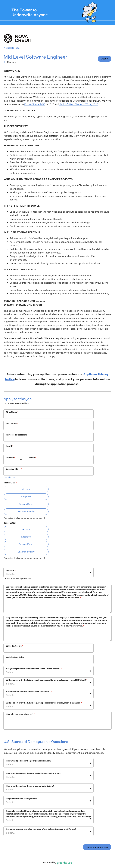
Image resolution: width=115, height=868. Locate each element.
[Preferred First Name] (49, 439)
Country (10, 458)
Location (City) (14, 469)
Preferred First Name (17, 435)
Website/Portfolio (15, 657)
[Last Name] (49, 427)
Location (11, 570)
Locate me (10, 477)
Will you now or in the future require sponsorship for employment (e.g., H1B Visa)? (47, 680)
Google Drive (26, 504)
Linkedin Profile (15, 646)
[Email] (49, 450)
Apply (105, 59)
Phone (32, 458)
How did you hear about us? (21, 714)
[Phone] (60, 462)
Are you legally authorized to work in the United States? (34, 669)
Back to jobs (12, 48)
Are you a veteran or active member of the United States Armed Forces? (41, 829)
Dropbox (26, 497)
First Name (12, 412)
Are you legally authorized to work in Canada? (29, 691)
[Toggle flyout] (21, 460)
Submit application (97, 847)
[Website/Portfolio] (49, 661)
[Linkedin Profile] (49, 650)
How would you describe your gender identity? (29, 761)
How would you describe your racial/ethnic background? (33, 773)
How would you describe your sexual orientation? (30, 786)
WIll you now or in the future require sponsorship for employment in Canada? (44, 703)
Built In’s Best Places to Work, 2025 (79, 104)
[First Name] (49, 416)
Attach (26, 489)
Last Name (12, 423)
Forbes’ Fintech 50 (35, 104)
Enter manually (26, 512)
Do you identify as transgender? (21, 799)
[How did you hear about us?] (57, 723)
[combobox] (6, 461)
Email (10, 446)
